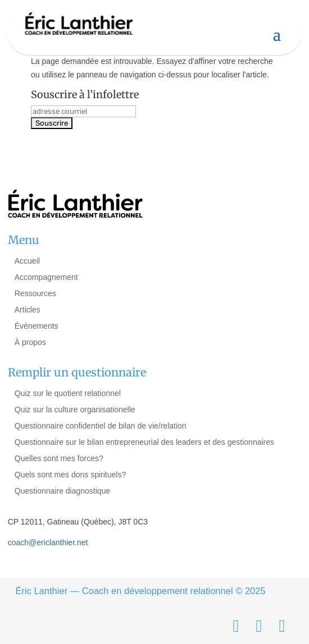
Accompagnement (46, 277)
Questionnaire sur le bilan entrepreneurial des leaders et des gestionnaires (144, 442)
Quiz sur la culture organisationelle (75, 410)
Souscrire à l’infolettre (85, 95)
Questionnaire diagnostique (62, 491)
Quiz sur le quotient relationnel (68, 393)
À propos (30, 342)
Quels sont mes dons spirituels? (70, 475)
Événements (37, 326)
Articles (28, 310)
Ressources (35, 293)
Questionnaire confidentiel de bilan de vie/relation (101, 426)
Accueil (27, 261)
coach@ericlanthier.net (48, 542)
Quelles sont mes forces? (59, 458)
